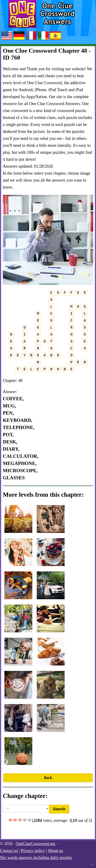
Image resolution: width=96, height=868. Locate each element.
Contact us (9, 851)
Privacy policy (33, 851)
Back (48, 778)
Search (59, 809)
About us (55, 851)
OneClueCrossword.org (36, 844)
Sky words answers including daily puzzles (36, 858)
